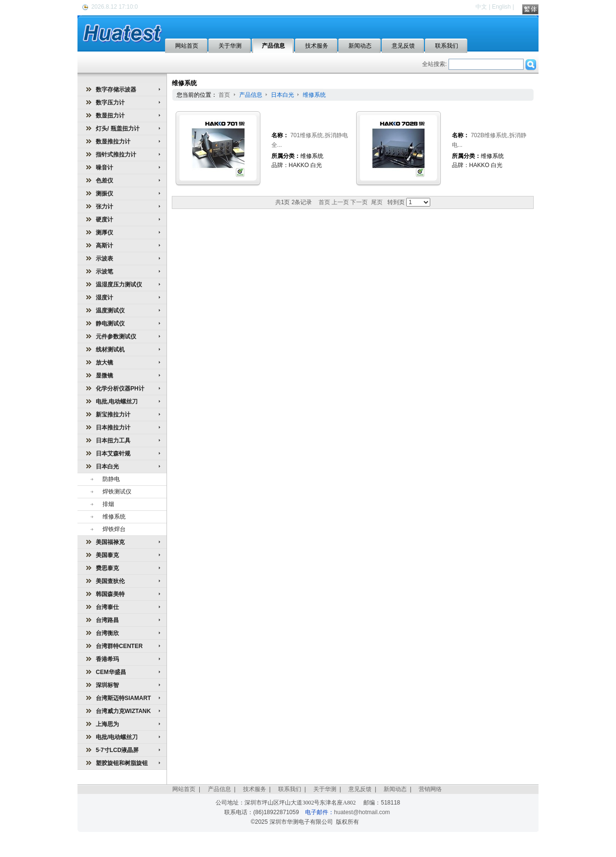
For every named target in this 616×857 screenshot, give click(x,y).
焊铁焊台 (114, 529)
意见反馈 (360, 789)
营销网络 (430, 789)
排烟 (108, 504)
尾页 (377, 202)
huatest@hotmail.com (362, 812)
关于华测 (325, 789)
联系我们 (290, 789)
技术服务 (255, 789)
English (501, 7)
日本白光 (283, 95)
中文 (481, 7)
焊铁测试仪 (117, 492)
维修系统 (114, 517)
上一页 (340, 202)
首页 (224, 95)
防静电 (111, 479)
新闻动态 (395, 789)
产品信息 (251, 95)
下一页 (359, 202)
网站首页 (184, 789)
